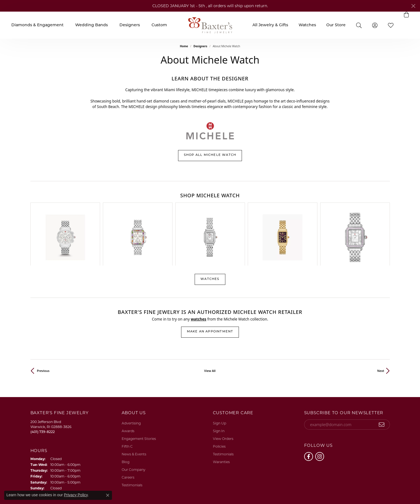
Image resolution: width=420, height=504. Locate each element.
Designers (130, 25)
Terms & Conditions (328, 487)
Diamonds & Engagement (37, 25)
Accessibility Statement (368, 487)
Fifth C (127, 401)
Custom (159, 25)
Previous (43, 326)
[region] (210, 212)
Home (184, 46)
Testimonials (132, 440)
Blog (126, 417)
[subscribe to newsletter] (382, 380)
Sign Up (220, 378)
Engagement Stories (139, 394)
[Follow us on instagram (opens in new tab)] (320, 411)
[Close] (413, 6)
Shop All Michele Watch (210, 155)
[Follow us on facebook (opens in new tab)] (309, 411)
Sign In (219, 386)
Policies (219, 401)
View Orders (223, 394)
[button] (359, 25)
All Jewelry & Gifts (270, 25)
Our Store (336, 25)
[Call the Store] (43, 387)
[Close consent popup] (108, 495)
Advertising (131, 378)
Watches (307, 25)
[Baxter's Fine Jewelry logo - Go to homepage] (210, 25)
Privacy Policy (297, 487)
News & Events (134, 409)
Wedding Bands (92, 25)
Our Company (134, 425)
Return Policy (270, 487)
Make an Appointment (210, 287)
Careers (128, 432)
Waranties (221, 417)
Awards (128, 386)
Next (381, 326)
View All (210, 326)
